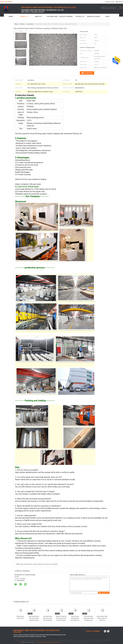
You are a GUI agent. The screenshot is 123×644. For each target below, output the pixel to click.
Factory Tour (52, 17)
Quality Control (66, 17)
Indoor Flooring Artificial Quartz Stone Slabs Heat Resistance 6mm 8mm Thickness (75, 620)
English (120, 2)
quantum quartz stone (39, 564)
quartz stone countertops (51, 564)
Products (25, 17)
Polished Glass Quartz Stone (20, 617)
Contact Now (88, 73)
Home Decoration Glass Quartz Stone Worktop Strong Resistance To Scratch (89, 620)
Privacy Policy (31, 642)
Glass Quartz (30, 24)
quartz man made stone (26, 564)
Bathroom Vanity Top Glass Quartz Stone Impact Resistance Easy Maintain (61, 619)
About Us (38, 17)
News (108, 17)
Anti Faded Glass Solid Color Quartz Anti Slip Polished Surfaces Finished (48, 619)
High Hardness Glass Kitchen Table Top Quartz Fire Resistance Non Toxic (102, 619)
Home (11, 17)
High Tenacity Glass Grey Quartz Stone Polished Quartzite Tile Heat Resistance (34, 619)
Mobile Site (24, 642)
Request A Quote (110, 2)
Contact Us (80, 17)
